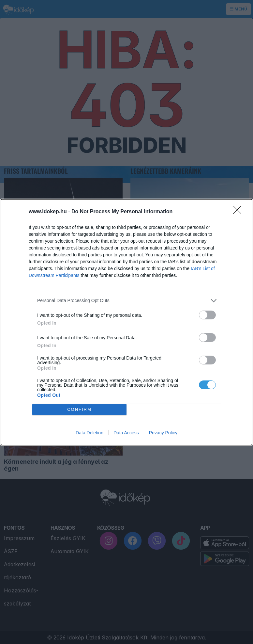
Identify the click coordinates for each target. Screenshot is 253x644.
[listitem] (126, 300)
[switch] (207, 315)
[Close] (239, 212)
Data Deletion (89, 433)
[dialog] (126, 322)
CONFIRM (79, 409)
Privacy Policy (163, 433)
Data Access (126, 433)
